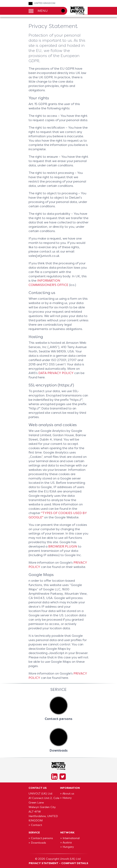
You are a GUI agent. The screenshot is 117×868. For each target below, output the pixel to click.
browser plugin (63, 546)
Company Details (75, 863)
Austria (67, 842)
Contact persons (42, 838)
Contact (36, 825)
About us (68, 793)
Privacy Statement (44, 863)
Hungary (68, 847)
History (67, 798)
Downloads (38, 843)
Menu (43, 11)
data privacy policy (56, 373)
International (71, 838)
